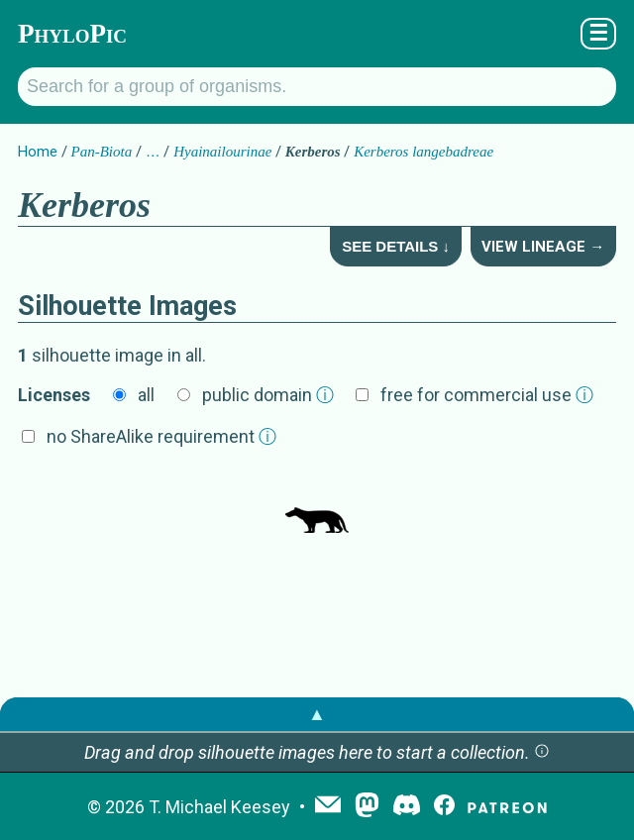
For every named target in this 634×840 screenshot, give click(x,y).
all (146, 395)
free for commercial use (487, 395)
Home (38, 152)
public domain (268, 395)
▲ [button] (317, 714)
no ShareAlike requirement (161, 436)
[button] (542, 752)
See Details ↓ (396, 246)
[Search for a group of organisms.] (317, 87)
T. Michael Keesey (219, 807)
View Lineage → (543, 247)
